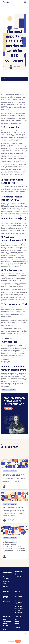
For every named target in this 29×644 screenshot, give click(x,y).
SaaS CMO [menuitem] (17, 600)
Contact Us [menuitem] (18, 624)
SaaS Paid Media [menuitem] (19, 608)
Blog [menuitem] (5, 619)
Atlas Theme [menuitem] (7, 594)
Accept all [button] (18, 641)
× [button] (26, 634)
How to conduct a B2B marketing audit (13, 507)
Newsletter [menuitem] (6, 626)
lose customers (9, 171)
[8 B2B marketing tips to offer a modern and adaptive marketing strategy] (15, 463)
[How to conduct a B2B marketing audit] (15, 497)
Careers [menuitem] (17, 621)
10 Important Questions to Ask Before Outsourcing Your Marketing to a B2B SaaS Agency (11, 542)
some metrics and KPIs (7, 108)
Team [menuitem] (16, 619)
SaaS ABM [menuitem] (17, 594)
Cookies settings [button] (11, 641)
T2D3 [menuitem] (16, 581)
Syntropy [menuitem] (17, 579)
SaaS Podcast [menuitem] (7, 621)
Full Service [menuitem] (18, 577)
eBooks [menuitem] (5, 624)
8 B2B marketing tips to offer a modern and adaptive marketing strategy (13, 475)
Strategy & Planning (9, 390)
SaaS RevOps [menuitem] (18, 606)
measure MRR (18, 191)
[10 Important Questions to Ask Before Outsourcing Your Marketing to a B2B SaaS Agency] (15, 530)
